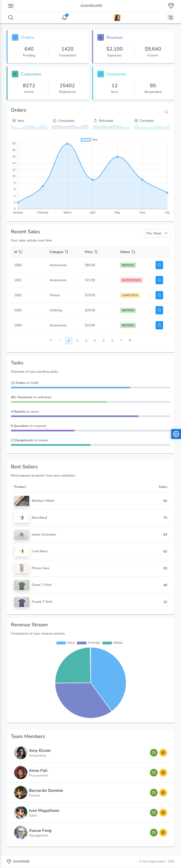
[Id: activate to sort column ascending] (29, 252)
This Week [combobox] (154, 233)
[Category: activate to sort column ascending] (64, 252)
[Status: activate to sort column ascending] (135, 252)
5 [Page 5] (104, 341)
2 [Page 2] (77, 341)
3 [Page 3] (86, 341)
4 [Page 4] (95, 341)
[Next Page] (121, 341)
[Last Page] (130, 341)
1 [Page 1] (69, 341)
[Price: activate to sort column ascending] (99, 252)
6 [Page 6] (112, 341)
